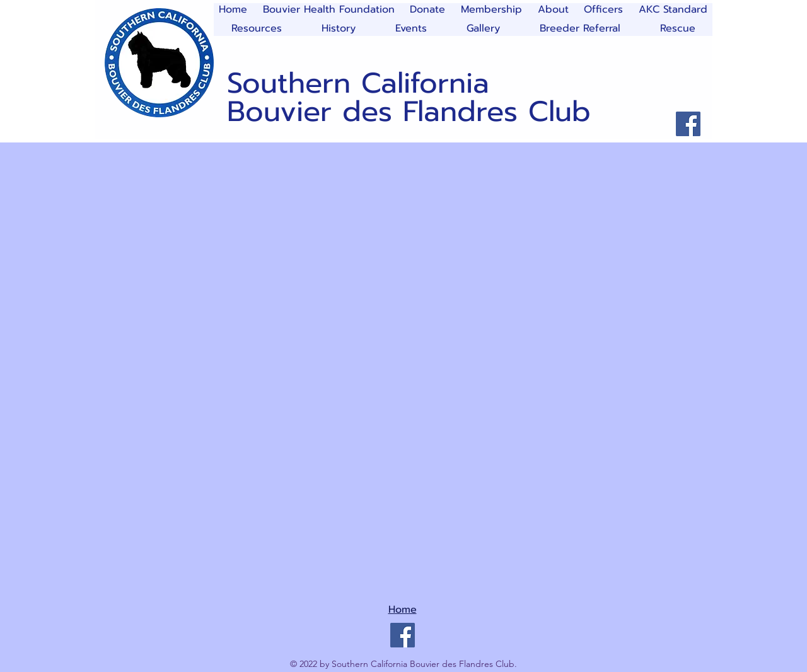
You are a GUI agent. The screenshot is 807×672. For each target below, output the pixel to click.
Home (403, 610)
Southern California (358, 83)
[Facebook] (688, 124)
